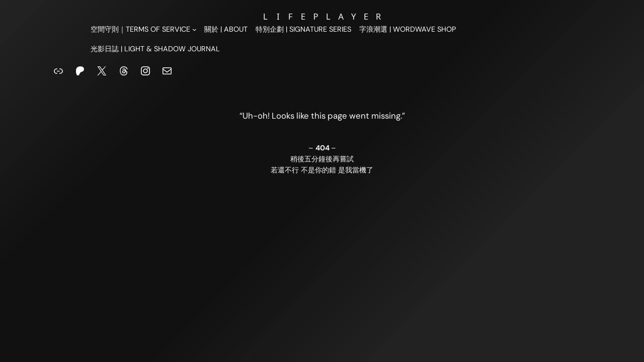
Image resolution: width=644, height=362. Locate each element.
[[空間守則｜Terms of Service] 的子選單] (143, 29)
